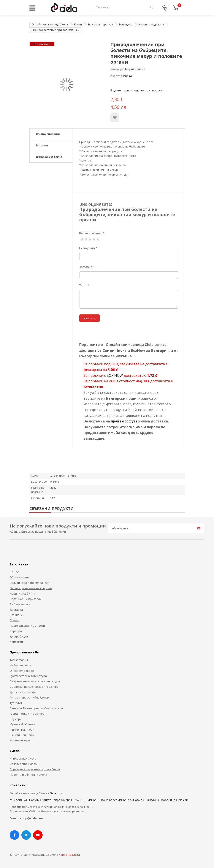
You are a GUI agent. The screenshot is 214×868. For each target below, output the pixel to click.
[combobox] (125, 7)
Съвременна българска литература (35, 681)
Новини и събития (22, 593)
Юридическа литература (27, 714)
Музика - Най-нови (23, 724)
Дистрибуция (19, 636)
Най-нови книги (21, 665)
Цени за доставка (49, 157)
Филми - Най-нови (22, 730)
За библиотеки (20, 604)
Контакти (16, 642)
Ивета (128, 76)
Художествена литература (28, 676)
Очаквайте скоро (22, 671)
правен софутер (125, 421)
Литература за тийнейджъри (30, 697)
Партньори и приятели (26, 599)
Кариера (16, 631)
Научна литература (101, 24)
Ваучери (16, 719)
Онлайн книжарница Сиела (50, 24)
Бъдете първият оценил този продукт (137, 90)
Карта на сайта (69, 855)
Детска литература (23, 692)
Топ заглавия (19, 660)
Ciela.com (56, 793)
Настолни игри (20, 740)
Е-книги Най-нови (22, 735)
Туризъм (16, 703)
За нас (14, 572)
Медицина (126, 24)
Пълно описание (48, 134)
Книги (78, 24)
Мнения (42, 145)
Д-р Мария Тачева (133, 69)
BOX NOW (115, 375)
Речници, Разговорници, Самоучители (36, 708)
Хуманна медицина (151, 24)
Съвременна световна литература (34, 687)
